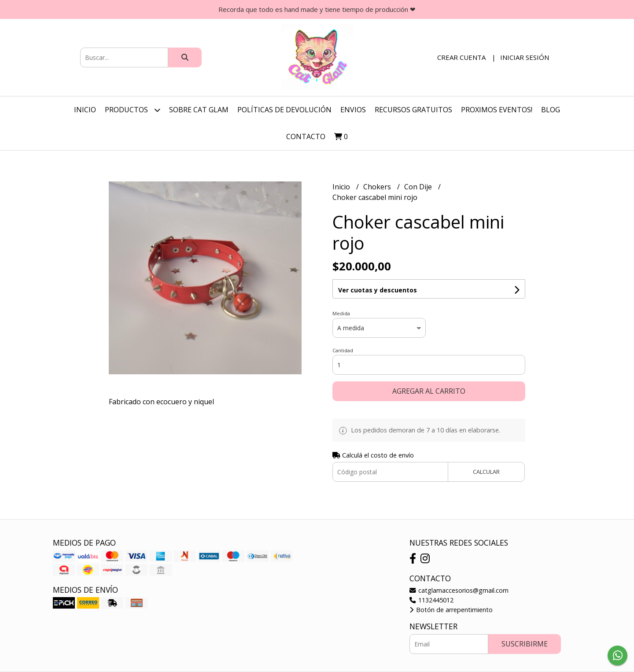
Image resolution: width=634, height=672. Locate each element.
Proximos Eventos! (497, 110)
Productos (133, 110)
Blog (551, 110)
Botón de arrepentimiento (451, 610)
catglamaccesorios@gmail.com (459, 590)
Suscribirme (525, 644)
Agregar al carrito (429, 391)
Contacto (306, 137)
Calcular (486, 472)
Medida (341, 313)
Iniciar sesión (525, 57)
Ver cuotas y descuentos (378, 290)
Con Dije (419, 187)
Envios (353, 110)
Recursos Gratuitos (413, 110)
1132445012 (431, 600)
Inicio (85, 110)
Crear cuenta (461, 57)
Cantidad (343, 350)
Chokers (378, 187)
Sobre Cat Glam (199, 110)
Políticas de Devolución (284, 110)
